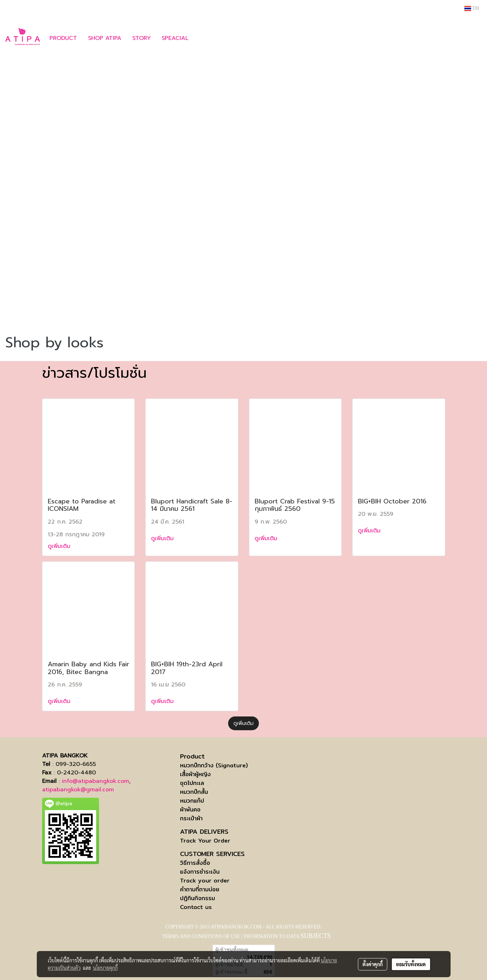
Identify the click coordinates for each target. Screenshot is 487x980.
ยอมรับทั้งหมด (411, 964)
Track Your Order (205, 841)
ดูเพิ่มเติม (60, 546)
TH (472, 8)
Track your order (205, 881)
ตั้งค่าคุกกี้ (373, 964)
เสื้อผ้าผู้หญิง (195, 774)
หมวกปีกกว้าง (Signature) (214, 765)
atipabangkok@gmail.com (78, 790)
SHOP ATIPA (105, 38)
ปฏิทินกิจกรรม (198, 898)
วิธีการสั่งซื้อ (195, 863)
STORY (141, 38)
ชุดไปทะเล (192, 783)
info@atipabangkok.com (95, 781)
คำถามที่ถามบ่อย (200, 889)
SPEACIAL (175, 38)
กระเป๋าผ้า (191, 818)
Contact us (196, 907)
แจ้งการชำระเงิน (200, 872)
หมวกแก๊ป (192, 801)
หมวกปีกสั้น (194, 792)
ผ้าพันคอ (190, 810)
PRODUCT (63, 38)
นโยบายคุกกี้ (105, 968)
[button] (204, 38)
